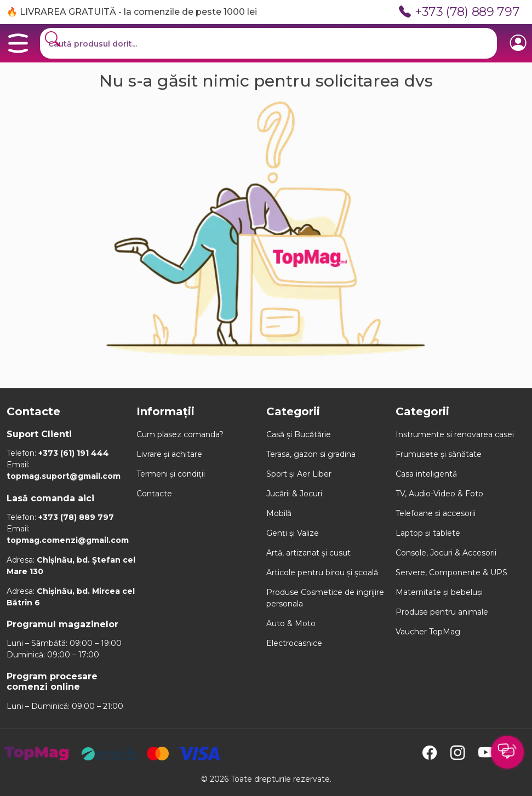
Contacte (154, 494)
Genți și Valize (293, 533)
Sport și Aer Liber (299, 474)
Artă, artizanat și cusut (308, 553)
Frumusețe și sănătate (439, 454)
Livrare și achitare (169, 454)
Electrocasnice (294, 643)
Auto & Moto (291, 623)
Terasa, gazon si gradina (311, 454)
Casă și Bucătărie (299, 434)
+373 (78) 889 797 (459, 12)
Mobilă (279, 513)
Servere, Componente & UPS (451, 572)
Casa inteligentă (426, 474)
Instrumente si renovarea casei (455, 434)
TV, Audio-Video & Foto (439, 494)
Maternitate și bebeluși (439, 592)
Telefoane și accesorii (436, 513)
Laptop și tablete (428, 533)
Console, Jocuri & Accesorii (446, 553)
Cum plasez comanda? (180, 434)
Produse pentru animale (442, 612)
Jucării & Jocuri (294, 494)
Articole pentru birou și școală (322, 572)
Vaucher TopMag (428, 632)
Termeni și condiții (171, 474)
